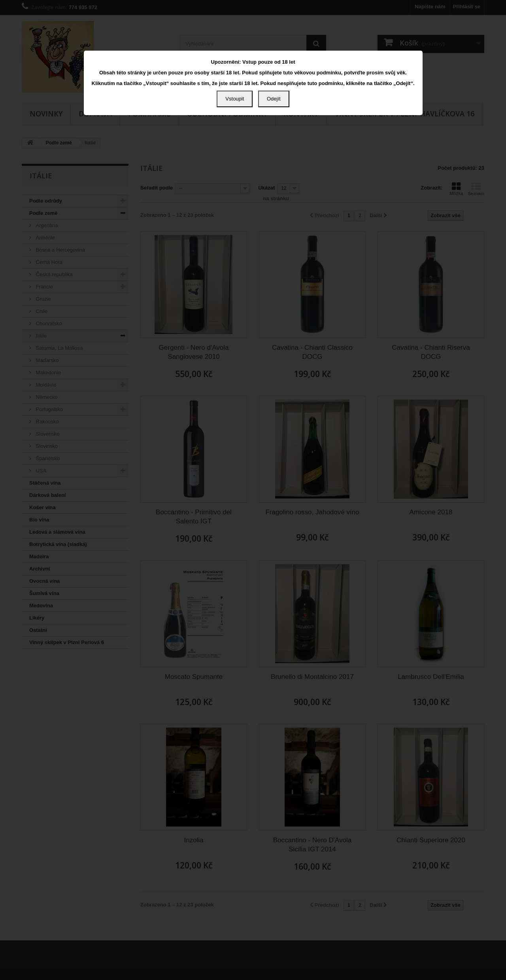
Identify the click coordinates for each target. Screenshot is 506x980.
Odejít (274, 99)
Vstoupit (235, 99)
